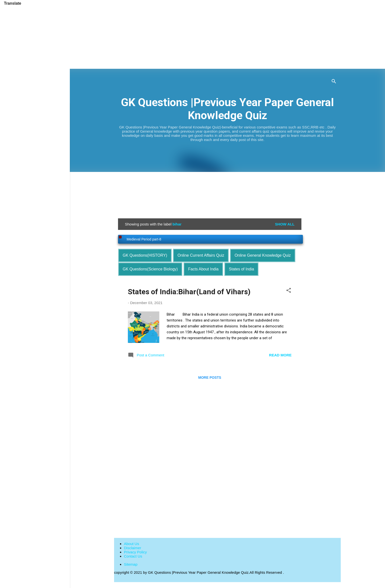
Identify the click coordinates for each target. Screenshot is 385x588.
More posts (210, 378)
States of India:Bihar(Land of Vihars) (189, 292)
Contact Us (133, 556)
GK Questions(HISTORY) (145, 255)
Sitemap (131, 564)
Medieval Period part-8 (144, 239)
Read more (280, 355)
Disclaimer (133, 548)
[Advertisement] (148, 34)
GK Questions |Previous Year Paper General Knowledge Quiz (227, 109)
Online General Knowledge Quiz (263, 255)
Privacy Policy (135, 552)
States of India (241, 269)
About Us (132, 544)
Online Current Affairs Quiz (201, 255)
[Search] (334, 82)
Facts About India (203, 269)
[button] (289, 291)
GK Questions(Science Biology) (150, 269)
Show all (285, 224)
